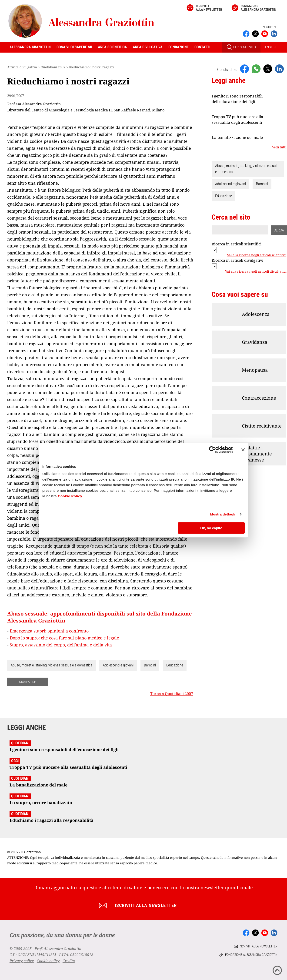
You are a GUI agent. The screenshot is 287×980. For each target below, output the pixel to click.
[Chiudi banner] (243, 450)
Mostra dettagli (223, 514)
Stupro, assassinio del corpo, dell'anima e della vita (61, 645)
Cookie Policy (70, 496)
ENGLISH (271, 47)
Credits (69, 961)
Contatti (202, 47)
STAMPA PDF (27, 682)
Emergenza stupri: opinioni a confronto (49, 631)
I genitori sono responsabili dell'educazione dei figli (237, 99)
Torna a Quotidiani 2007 (172, 694)
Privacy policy (22, 961)
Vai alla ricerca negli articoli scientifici (257, 255)
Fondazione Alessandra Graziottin (259, 8)
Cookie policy (48, 961)
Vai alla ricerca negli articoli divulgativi (256, 272)
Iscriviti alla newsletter (209, 8)
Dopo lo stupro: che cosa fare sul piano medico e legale (64, 638)
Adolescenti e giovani (118, 665)
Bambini (150, 665)
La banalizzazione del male (237, 137)
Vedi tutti (279, 147)
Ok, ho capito (211, 528)
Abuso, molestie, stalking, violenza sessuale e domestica (52, 665)
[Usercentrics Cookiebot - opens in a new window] (212, 450)
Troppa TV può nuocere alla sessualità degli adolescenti (237, 119)
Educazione (175, 665)
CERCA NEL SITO (241, 47)
